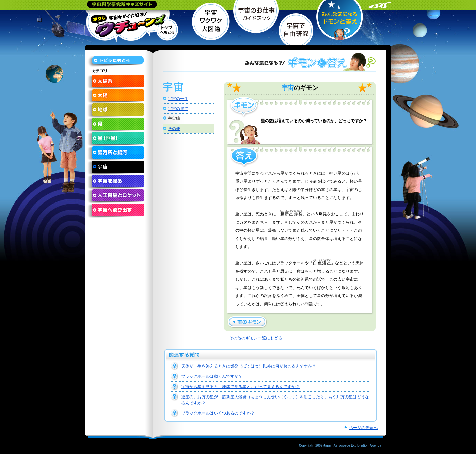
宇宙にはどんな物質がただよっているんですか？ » (247, 322)
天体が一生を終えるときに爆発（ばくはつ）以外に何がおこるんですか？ (249, 366)
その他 (174, 129)
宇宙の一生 (178, 99)
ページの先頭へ (363, 428)
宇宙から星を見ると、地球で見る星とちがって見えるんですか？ (240, 387)
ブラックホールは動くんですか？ (212, 376)
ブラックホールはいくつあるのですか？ (218, 413)
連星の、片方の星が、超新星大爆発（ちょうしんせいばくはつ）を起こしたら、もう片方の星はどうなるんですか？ (275, 400)
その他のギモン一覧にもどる (256, 338)
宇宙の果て (178, 109)
